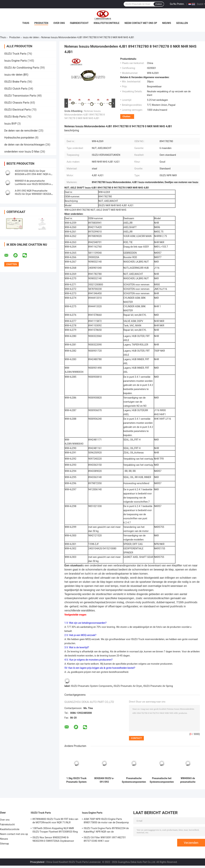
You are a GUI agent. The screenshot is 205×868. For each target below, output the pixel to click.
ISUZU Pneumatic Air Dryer (128, 686)
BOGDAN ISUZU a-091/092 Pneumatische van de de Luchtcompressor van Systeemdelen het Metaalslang (104, 780)
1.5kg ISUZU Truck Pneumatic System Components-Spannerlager (76, 780)
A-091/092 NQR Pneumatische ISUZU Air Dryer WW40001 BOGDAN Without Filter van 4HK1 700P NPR (34, 194)
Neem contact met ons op (141, 23)
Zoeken (159, 4)
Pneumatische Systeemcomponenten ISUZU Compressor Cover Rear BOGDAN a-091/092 (134, 780)
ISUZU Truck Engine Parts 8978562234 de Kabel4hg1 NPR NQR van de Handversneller (106, 830)
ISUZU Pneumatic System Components (92, 686)
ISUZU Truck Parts (15, 54)
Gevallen (182, 23)
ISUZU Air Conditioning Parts (22, 68)
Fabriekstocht (79, 23)
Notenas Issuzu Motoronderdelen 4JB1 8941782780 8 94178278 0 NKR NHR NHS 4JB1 (85, 115)
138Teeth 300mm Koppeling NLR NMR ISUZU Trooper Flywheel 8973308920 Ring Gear (55, 830)
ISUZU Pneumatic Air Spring (158, 686)
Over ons (59, 23)
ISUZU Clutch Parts (16, 89)
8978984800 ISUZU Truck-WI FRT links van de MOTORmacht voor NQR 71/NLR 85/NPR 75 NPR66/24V (55, 821)
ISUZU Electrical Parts (18, 110)
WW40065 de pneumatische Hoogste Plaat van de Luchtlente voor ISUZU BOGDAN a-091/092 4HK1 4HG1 (188, 780)
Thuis (26, 23)
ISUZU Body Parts (15, 117)
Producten (41, 23)
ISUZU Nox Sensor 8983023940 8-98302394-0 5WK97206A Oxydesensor (53, 839)
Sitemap (4, 844)
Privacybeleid (37, 862)
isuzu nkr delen (31, 37)
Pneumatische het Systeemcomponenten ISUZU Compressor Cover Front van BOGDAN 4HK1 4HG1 (162, 780)
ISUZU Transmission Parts (20, 96)
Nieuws (167, 23)
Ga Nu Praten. (177, 4)
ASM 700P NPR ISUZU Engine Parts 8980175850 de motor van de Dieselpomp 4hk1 (106, 821)
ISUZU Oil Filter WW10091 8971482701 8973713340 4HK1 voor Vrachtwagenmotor (105, 840)
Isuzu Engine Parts (16, 61)
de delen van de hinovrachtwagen (24, 145)
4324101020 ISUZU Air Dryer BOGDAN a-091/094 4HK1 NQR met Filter (34, 174)
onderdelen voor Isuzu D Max (22, 152)
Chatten (126, 116)
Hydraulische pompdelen (19, 138)
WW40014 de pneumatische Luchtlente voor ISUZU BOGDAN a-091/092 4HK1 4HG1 (33, 184)
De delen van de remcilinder (21, 131)
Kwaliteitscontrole (107, 23)
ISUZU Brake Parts (15, 82)
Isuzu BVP (10, 124)
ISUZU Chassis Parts (17, 103)
